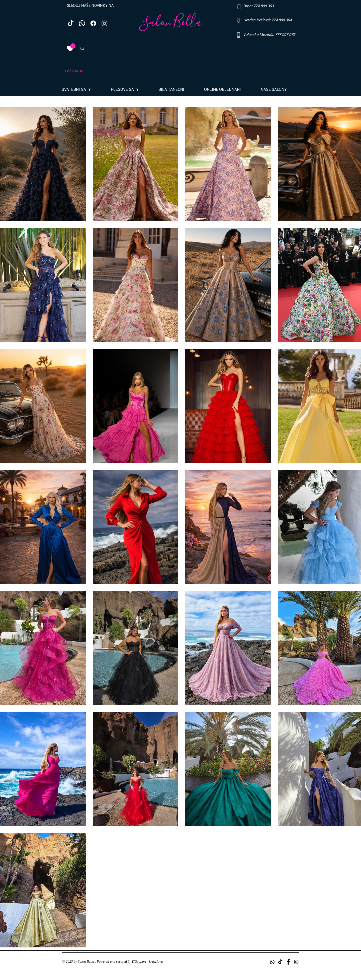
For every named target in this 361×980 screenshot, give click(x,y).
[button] (82, 90)
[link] (73, 46)
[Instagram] (105, 23)
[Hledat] (106, 48)
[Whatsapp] (82, 23)
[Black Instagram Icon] (296, 962)
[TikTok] (71, 23)
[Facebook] (93, 23)
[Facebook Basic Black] (288, 962)
